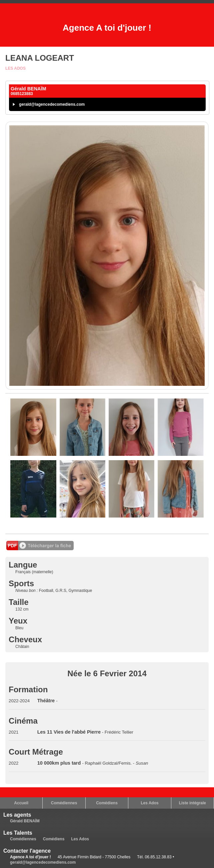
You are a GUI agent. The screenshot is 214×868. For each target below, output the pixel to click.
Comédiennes (64, 803)
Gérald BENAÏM (25, 821)
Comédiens (107, 803)
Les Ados (15, 68)
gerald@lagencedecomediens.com (52, 104)
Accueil (21, 803)
